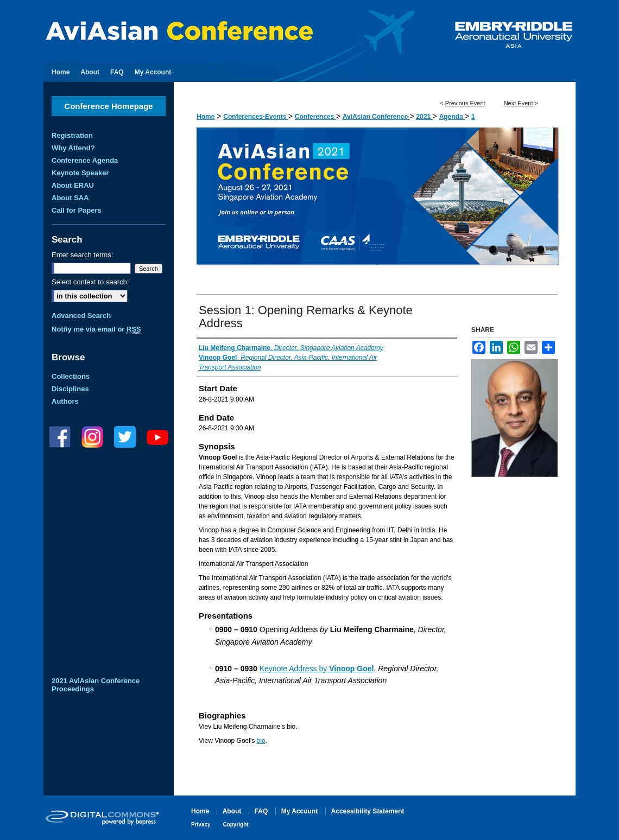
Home (206, 117)
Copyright (235, 825)
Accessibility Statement (368, 811)
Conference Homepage (108, 106)
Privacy (201, 825)
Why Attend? (73, 148)
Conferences (315, 117)
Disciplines (70, 389)
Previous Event (465, 103)
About (233, 811)
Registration (72, 135)
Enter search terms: (82, 255)
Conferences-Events (255, 117)
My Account (301, 811)
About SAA (70, 198)
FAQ (262, 811)
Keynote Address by (317, 669)
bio (261, 741)
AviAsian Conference (376, 117)
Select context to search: (90, 282)
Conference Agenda (85, 160)
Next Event (519, 103)
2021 (425, 117)
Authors (65, 401)
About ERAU (73, 185)
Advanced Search (81, 316)
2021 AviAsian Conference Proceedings (96, 685)
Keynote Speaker (80, 173)
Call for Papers (77, 210)
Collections (71, 376)
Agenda (452, 117)
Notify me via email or (96, 329)
